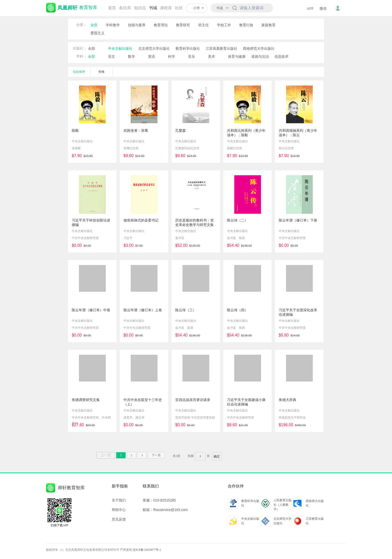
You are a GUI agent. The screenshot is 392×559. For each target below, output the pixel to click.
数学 (131, 56)
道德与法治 (260, 56)
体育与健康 (237, 56)
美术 (211, 56)
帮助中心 (119, 510)
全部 (94, 25)
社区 (179, 8)
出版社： (80, 48)
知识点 (140, 8)
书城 (153, 8)
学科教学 (113, 25)
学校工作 (224, 25)
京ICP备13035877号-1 (147, 550)
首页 (112, 8)
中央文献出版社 (120, 48)
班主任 (203, 25)
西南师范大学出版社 (259, 48)
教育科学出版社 (188, 48)
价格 (101, 72)
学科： (81, 56)
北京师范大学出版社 (154, 48)
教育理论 (161, 25)
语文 (111, 56)
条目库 (125, 8)
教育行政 (246, 25)
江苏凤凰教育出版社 (221, 48)
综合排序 (79, 72)
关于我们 (119, 500)
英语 (151, 56)
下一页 (156, 455)
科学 (171, 56)
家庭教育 (268, 25)
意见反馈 (119, 519)
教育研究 (183, 25)
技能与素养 (137, 25)
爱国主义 (97, 33)
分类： (81, 25)
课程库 (166, 8)
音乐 (191, 56)
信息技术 (281, 56)
